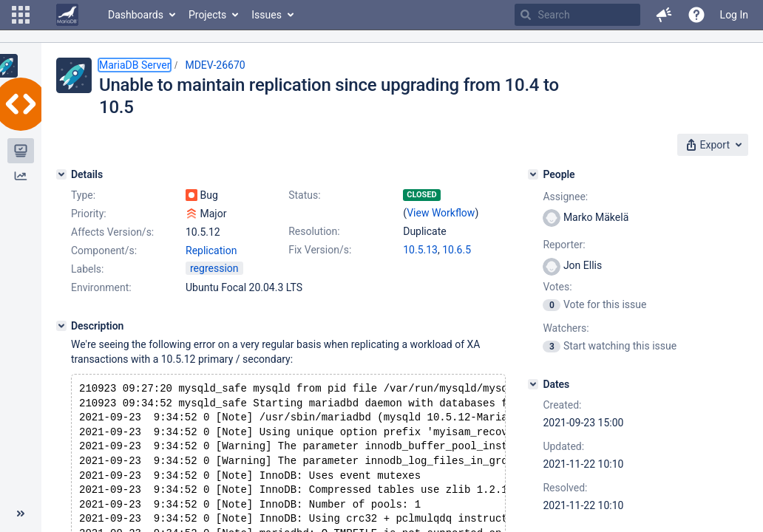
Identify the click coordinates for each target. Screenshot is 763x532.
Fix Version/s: (320, 250)
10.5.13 (420, 250)
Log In (734, 15)
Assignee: (565, 197)
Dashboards (136, 15)
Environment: (101, 287)
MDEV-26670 (215, 65)
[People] (533, 174)
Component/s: (104, 250)
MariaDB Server (135, 65)
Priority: (89, 214)
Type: (83, 195)
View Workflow (441, 213)
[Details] (61, 174)
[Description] (61, 326)
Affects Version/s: (112, 232)
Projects (207, 15)
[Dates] (533, 384)
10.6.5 (457, 250)
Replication (211, 250)
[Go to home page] (67, 15)
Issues (267, 15)
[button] (21, 15)
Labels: (87, 269)
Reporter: (564, 245)
